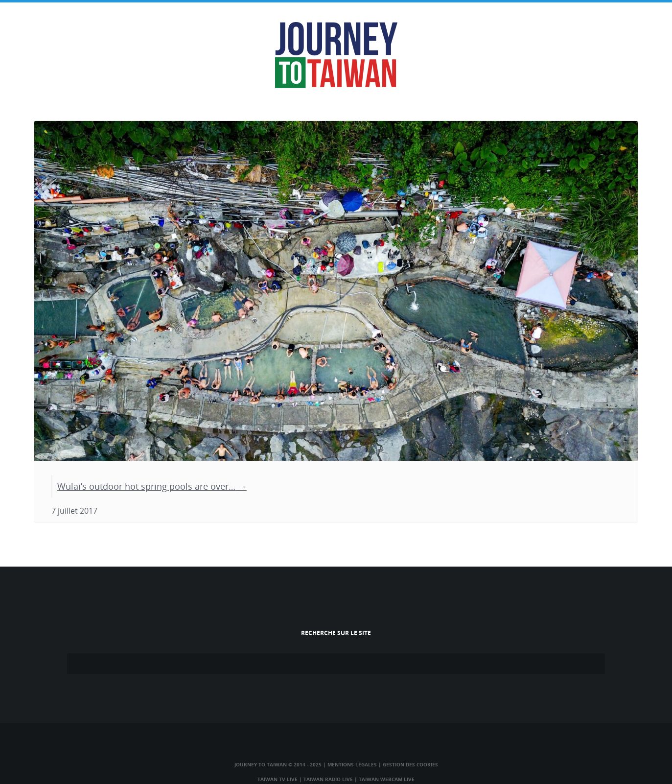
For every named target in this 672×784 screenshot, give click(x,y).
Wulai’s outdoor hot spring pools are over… (146, 486)
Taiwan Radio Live (328, 779)
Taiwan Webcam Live (387, 779)
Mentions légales (352, 764)
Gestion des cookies (410, 764)
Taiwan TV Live (278, 779)
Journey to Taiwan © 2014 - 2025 (278, 764)
